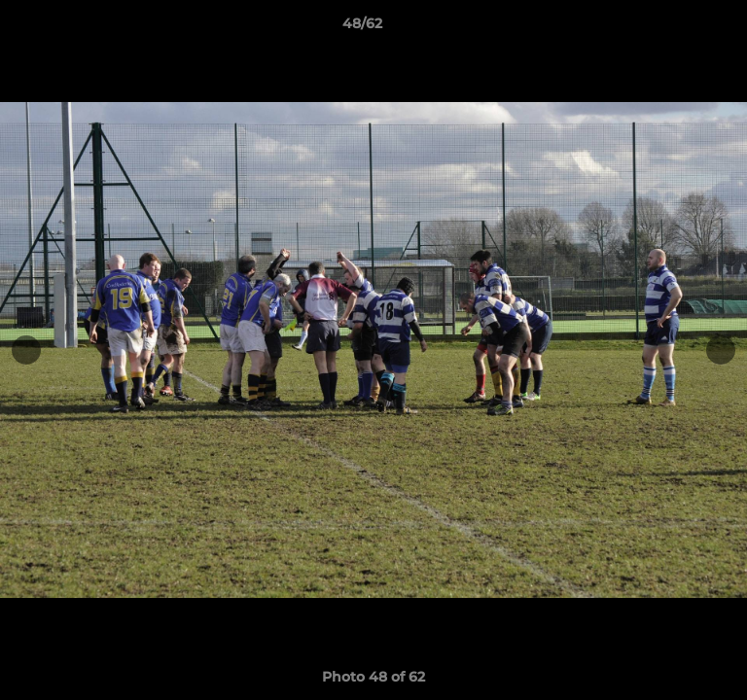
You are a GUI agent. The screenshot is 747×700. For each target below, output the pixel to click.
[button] (677, 28)
